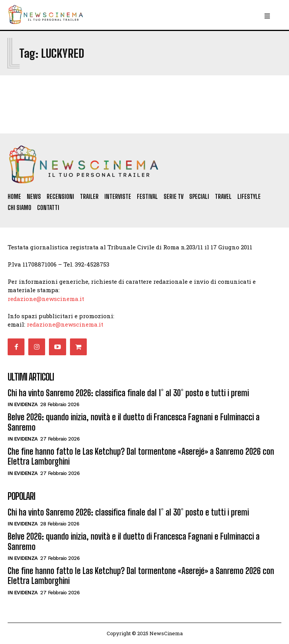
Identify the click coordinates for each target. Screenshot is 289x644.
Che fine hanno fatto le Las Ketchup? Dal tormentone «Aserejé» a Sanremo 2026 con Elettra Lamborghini (141, 456)
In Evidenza (23, 404)
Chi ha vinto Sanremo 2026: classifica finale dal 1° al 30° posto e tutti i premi (128, 393)
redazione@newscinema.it (46, 299)
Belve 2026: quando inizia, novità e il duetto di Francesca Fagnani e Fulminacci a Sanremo (134, 422)
